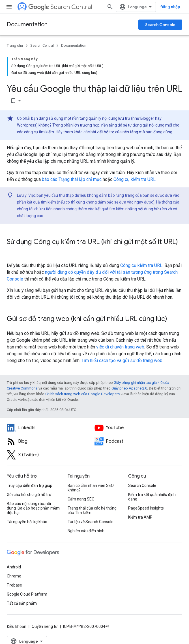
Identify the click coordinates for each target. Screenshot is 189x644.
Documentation (27, 24)
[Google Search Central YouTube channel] (138, 428)
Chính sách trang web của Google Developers (82, 394)
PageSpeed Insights (146, 508)
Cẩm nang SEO (81, 499)
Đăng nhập (170, 7)
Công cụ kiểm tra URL (135, 179)
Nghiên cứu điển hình (86, 531)
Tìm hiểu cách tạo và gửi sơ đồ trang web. (122, 360)
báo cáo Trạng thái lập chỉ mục (72, 179)
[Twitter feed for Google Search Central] (51, 455)
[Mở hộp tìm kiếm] (110, 7)
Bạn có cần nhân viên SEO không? (91, 488)
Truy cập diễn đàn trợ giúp (30, 485)
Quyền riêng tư (45, 626)
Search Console (160, 25)
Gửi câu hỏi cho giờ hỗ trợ (29, 495)
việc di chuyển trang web (120, 347)
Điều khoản (17, 626)
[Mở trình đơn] (9, 7)
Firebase (14, 585)
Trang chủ (15, 45)
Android (14, 567)
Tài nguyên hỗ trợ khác (27, 522)
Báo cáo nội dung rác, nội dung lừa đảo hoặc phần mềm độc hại (33, 508)
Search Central (60, 7)
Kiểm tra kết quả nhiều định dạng (152, 497)
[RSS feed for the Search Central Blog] (51, 441)
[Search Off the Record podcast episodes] (138, 441)
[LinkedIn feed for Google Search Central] (51, 428)
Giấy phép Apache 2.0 (129, 388)
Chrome (14, 576)
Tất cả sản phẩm (22, 603)
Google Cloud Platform (27, 594)
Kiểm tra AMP (140, 517)
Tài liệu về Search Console (91, 522)
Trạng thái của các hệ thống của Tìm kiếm (92, 510)
